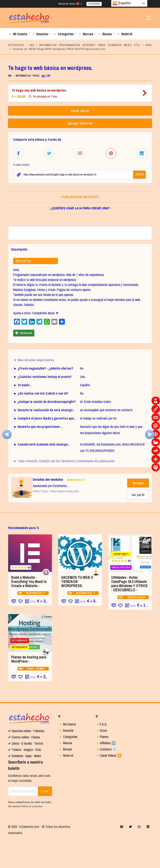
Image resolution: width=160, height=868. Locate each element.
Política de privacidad (32, 835)
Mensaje (138, 512)
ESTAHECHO (16, 45)
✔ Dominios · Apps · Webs (25, 785)
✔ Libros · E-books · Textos (26, 772)
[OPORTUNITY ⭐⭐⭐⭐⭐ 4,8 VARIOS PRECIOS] (130, 582)
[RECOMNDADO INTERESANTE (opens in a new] (30, 662)
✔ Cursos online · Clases (24, 766)
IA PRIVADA (94, 4)
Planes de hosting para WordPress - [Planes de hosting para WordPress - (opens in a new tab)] (29, 688)
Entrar (45, 820)
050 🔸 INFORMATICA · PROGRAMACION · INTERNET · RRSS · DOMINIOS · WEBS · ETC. (85, 45)
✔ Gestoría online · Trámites (26, 760)
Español (121, 3)
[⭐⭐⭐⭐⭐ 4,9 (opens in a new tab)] (30, 582)
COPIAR (140, 174)
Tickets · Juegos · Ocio (26, 778)
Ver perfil (138, 524)
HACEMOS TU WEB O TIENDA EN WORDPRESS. (77, 610)
